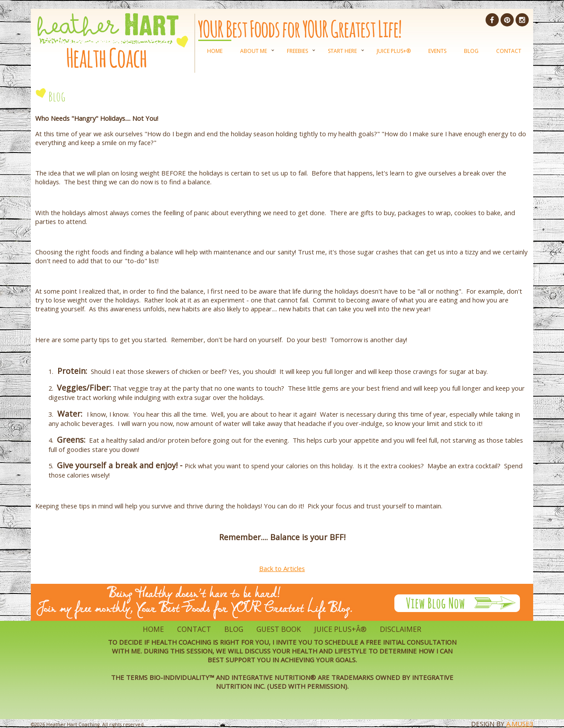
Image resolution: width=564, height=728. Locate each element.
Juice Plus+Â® (340, 629)
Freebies (297, 51)
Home (215, 51)
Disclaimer (401, 629)
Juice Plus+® (394, 51)
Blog (471, 51)
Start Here (342, 51)
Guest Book (279, 629)
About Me (254, 51)
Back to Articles (282, 568)
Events (437, 51)
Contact (509, 51)
